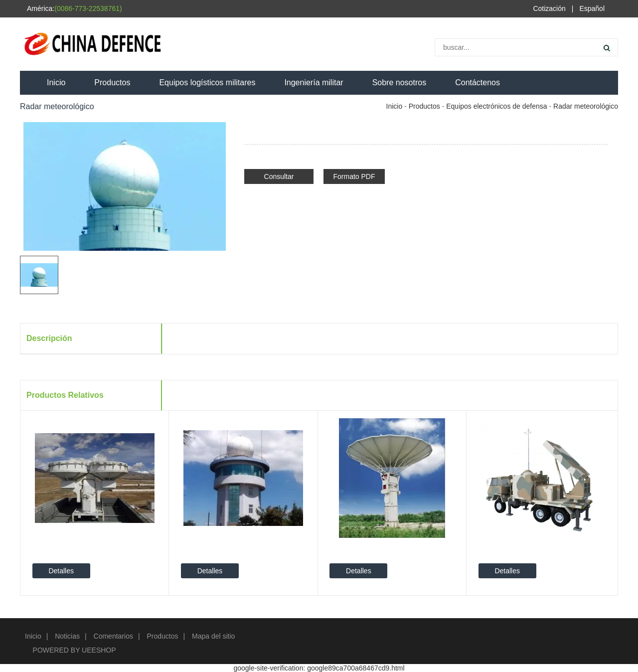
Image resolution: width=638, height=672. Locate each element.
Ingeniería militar (314, 83)
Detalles (61, 571)
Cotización (549, 8)
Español (592, 8)
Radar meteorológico (586, 106)
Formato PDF (354, 176)
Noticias (67, 636)
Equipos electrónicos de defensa (496, 106)
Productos (112, 83)
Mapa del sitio (213, 636)
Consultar (279, 176)
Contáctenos (478, 83)
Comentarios (113, 636)
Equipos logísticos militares (207, 83)
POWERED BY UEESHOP (75, 650)
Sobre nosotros (399, 83)
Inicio (56, 83)
